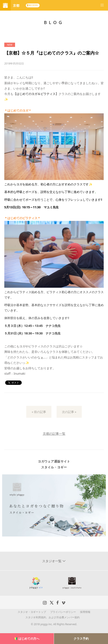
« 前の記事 (39, 412)
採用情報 (85, 612)
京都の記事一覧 (54, 434)
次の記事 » (69, 412)
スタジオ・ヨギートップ (32, 612)
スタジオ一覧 (52, 561)
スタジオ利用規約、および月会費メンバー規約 (52, 617)
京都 (16, 5)
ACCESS (33, 5)
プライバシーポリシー (63, 612)
